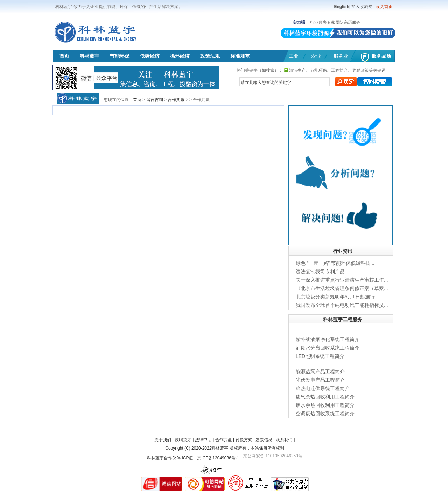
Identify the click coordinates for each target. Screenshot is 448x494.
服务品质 (381, 56)
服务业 (341, 56)
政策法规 (210, 56)
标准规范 (240, 56)
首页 (64, 56)
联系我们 (284, 440)
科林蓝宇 (90, 56)
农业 (316, 56)
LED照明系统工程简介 (320, 356)
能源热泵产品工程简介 (320, 372)
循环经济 (180, 56)
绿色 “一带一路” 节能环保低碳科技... (335, 263)
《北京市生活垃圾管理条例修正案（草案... (342, 288)
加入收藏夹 (362, 7)
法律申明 (203, 440)
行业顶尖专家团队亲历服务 (335, 22)
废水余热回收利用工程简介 (325, 405)
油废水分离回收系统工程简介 (328, 348)
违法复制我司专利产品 (320, 271)
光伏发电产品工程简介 (320, 380)
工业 (294, 56)
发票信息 (264, 440)
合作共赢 (176, 100)
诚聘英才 (183, 440)
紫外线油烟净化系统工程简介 (328, 339)
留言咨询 (155, 100)
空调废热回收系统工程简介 (325, 414)
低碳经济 (150, 56)
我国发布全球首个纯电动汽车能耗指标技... (342, 305)
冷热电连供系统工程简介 (323, 388)
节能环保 (120, 56)
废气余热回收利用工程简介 (325, 397)
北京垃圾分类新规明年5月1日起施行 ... (338, 297)
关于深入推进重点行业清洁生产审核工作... (342, 280)
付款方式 (244, 440)
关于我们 (163, 440)
